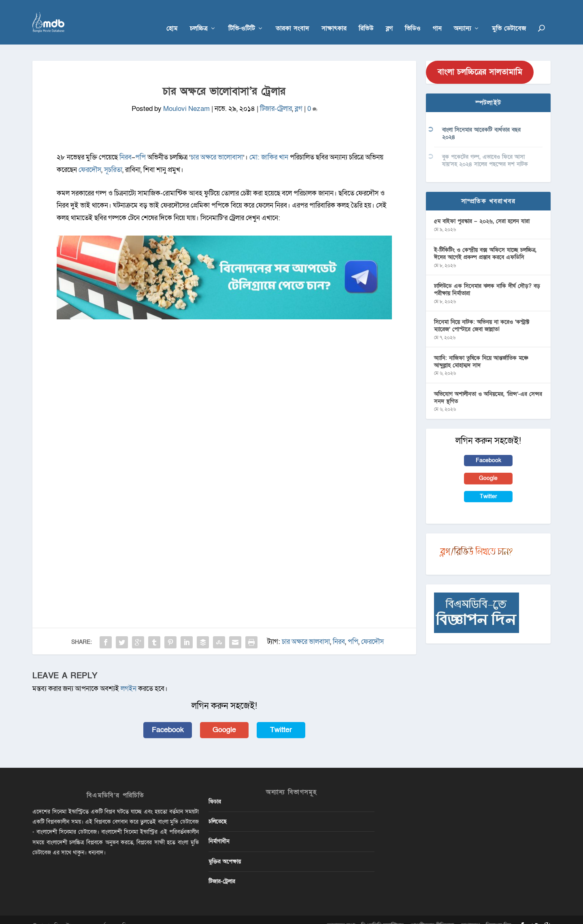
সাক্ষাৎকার (334, 17)
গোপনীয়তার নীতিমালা (432, 913)
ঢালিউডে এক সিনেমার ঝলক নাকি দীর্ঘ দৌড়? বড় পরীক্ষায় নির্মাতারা (487, 277)
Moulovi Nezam (186, 97)
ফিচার (215, 789)
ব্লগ (389, 17)
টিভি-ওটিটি (242, 17)
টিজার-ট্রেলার (276, 97)
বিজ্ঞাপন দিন (498, 913)
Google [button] (224, 717)
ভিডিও (413, 17)
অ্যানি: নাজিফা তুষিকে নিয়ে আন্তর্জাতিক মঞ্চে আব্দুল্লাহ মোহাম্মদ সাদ (481, 349)
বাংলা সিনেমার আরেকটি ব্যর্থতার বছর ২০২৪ (481, 121)
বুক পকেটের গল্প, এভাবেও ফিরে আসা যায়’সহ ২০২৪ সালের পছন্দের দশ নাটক (485, 148)
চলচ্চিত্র (199, 17)
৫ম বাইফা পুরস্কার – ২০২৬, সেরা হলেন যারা (482, 209)
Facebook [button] (168, 717)
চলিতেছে (218, 809)
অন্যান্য (463, 17)
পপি (141, 145)
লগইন (129, 677)
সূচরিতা (113, 158)
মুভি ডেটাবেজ (509, 17)
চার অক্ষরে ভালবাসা (306, 630)
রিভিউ (366, 17)
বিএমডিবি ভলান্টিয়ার (382, 913)
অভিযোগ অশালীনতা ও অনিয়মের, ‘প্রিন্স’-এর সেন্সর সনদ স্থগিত (488, 386)
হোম (172, 17)
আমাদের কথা (341, 913)
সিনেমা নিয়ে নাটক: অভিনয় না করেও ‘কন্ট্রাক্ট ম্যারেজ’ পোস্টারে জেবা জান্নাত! (482, 313)
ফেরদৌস (90, 158)
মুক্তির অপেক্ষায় (225, 849)
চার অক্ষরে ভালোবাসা (217, 145)
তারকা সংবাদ (293, 17)
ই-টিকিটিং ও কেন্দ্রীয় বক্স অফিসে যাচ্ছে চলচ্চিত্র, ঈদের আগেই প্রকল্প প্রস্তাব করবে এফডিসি (485, 241)
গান (437, 17)
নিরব (126, 145)
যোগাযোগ (470, 913)
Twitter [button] (281, 717)
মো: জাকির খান (269, 145)
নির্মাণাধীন (219, 829)
